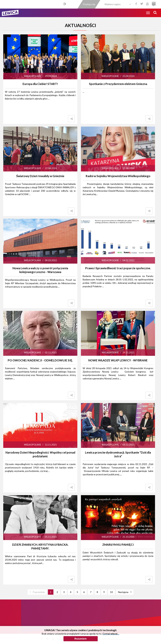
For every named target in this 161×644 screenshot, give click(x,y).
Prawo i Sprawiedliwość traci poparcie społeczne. (118, 268)
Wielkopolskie (33, 76)
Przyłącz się (89, 4)
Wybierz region (113, 4)
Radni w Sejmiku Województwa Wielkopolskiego (118, 176)
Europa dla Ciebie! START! (40, 84)
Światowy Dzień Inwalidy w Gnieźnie (40, 176)
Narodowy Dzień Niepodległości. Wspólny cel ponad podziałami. (40, 454)
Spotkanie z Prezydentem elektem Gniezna (118, 84)
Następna (123, 592)
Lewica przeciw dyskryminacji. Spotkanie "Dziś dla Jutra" (118, 454)
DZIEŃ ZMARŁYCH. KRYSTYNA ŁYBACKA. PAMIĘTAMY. (40, 546)
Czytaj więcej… (111, 642)
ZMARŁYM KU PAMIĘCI (118, 545)
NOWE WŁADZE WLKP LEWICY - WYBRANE (118, 360)
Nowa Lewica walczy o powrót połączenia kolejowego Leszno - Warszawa (40, 270)
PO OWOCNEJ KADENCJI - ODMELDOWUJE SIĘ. (40, 360)
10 (111, 592)
